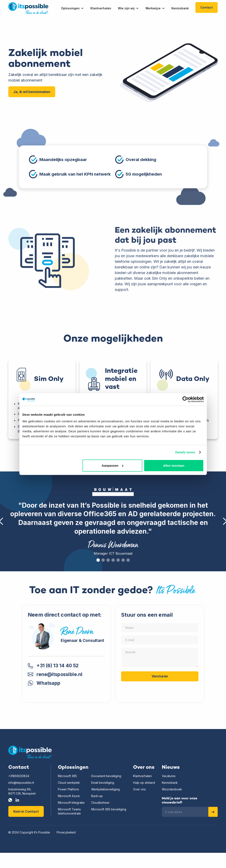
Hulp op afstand (144, 783)
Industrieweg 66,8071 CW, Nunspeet (22, 791)
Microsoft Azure (69, 796)
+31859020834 (19, 776)
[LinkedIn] (17, 800)
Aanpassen (112, 465)
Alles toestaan (174, 465)
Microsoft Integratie (71, 803)
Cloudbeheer (100, 803)
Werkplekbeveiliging (106, 789)
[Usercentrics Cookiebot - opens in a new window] (185, 399)
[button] (76, 8)
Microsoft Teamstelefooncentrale (69, 811)
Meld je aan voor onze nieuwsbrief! (180, 801)
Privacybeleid (66, 832)
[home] (28, 8)
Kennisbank (170, 783)
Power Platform (68, 789)
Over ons (139, 789)
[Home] (30, 752)
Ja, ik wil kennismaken (32, 92)
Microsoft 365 (67, 776)
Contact (207, 7)
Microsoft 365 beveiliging (109, 809)
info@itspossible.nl (21, 783)
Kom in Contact (26, 811)
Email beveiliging (103, 783)
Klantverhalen (142, 776)
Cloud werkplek (69, 783)
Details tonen (185, 452)
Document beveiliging (106, 776)
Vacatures (169, 776)
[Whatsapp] (10, 800)
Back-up (97, 796)
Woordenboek (172, 789)
